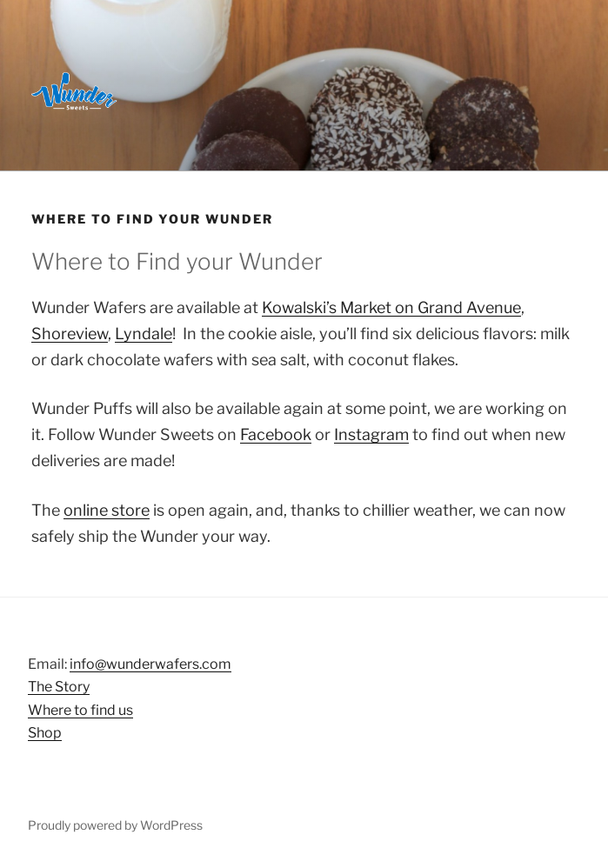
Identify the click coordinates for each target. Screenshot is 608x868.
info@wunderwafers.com (150, 664)
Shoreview (70, 334)
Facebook (276, 434)
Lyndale (144, 334)
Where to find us (80, 710)
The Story (59, 687)
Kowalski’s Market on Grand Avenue (391, 307)
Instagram (371, 434)
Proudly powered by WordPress (115, 825)
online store (107, 510)
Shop (45, 733)
